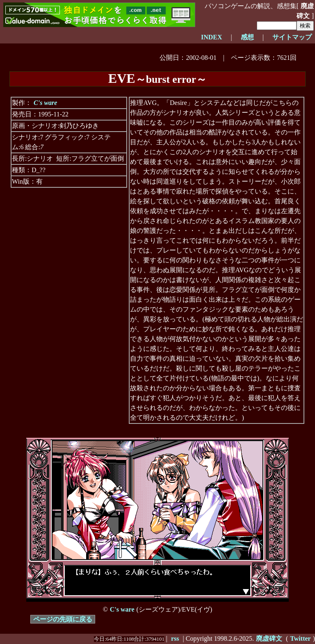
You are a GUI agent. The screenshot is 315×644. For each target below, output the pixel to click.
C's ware (45, 103)
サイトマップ (292, 37)
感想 (247, 37)
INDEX (212, 37)
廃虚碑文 (305, 11)
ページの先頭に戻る (63, 619)
